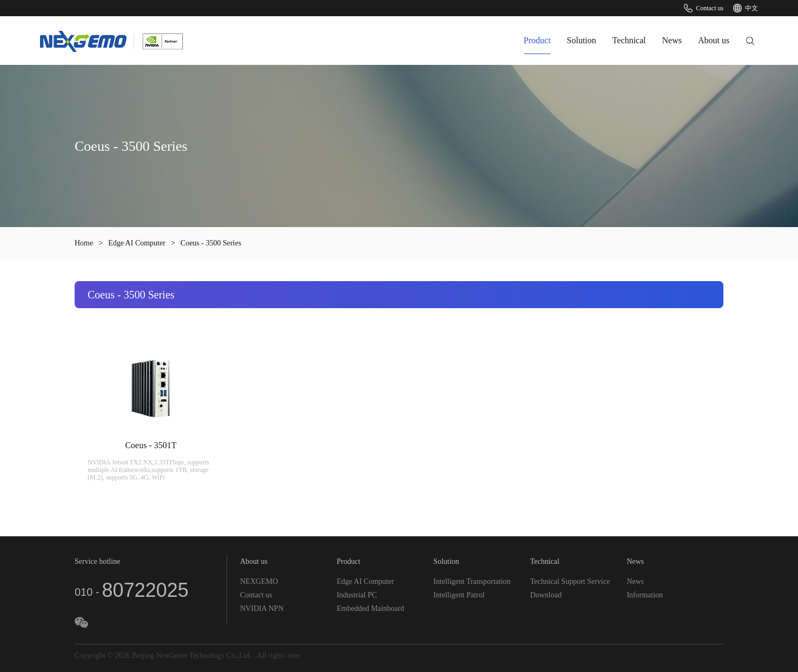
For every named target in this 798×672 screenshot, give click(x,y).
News (672, 40)
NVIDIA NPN (262, 608)
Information (645, 595)
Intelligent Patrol (459, 595)
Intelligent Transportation (472, 581)
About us (714, 40)
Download (546, 595)
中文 (746, 8)
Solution (581, 40)
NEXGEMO (259, 581)
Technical (629, 40)
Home (84, 243)
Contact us (704, 8)
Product (537, 40)
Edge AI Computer (137, 243)
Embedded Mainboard (371, 608)
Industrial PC (357, 595)
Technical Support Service (570, 581)
